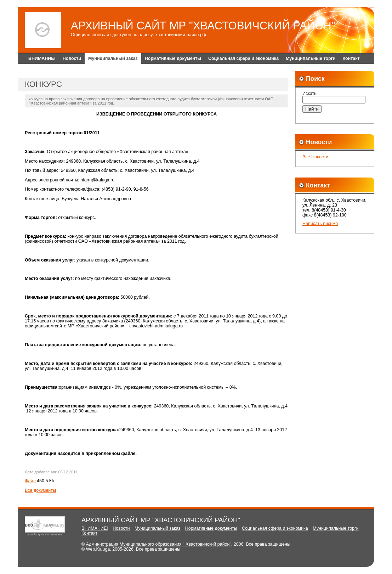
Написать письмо (320, 224)
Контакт (351, 58)
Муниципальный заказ (113, 58)
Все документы (40, 490)
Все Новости (315, 157)
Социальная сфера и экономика (243, 58)
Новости (72, 58)
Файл (30, 481)
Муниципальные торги (311, 58)
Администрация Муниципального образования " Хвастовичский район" (159, 544)
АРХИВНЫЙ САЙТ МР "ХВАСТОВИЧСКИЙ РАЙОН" (203, 26)
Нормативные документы (173, 58)
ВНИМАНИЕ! (42, 58)
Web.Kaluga (98, 549)
